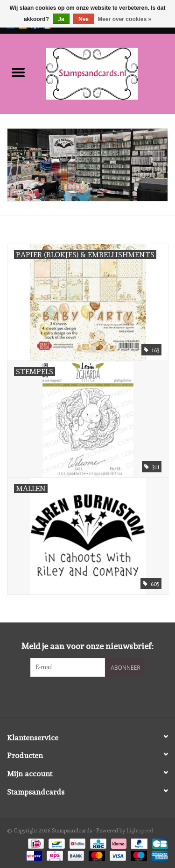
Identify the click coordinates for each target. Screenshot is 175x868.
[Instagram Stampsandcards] (96, 696)
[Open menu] (18, 72)
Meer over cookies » (124, 19)
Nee (84, 19)
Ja (61, 19)
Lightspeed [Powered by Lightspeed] (140, 831)
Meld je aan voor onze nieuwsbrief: (87, 646)
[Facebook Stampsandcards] (79, 696)
